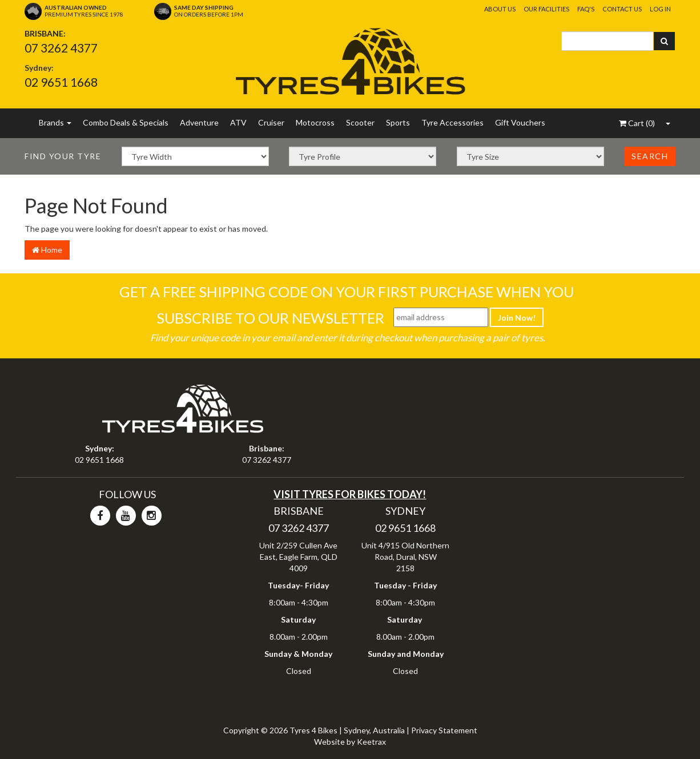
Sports (398, 122)
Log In (660, 9)
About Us (500, 9)
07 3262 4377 (61, 48)
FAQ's (586, 9)
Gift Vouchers (520, 122)
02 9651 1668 (61, 82)
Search (650, 156)
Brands (55, 122)
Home (47, 250)
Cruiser (271, 122)
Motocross (315, 122)
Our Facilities (546, 9)
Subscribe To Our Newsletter (270, 318)
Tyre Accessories (452, 122)
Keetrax (371, 742)
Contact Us (622, 9)
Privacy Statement (444, 730)
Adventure (199, 122)
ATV (238, 122)
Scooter (360, 122)
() (637, 123)
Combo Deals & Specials (126, 122)
